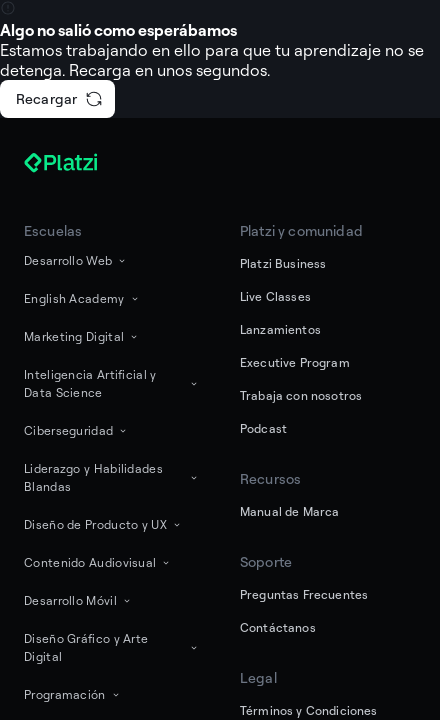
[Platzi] (84, 163)
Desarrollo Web (76, 260)
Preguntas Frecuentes (304, 594)
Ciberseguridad (76, 430)
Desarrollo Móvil (78, 600)
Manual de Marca (289, 511)
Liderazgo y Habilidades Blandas (112, 477)
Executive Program (295, 362)
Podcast (263, 428)
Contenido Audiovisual (98, 562)
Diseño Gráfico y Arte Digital (112, 647)
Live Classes (275, 296)
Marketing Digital (82, 336)
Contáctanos (278, 627)
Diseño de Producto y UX (103, 524)
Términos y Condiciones (309, 710)
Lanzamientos (280, 329)
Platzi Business (283, 263)
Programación (73, 694)
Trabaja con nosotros (301, 395)
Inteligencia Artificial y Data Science (112, 383)
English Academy (82, 298)
